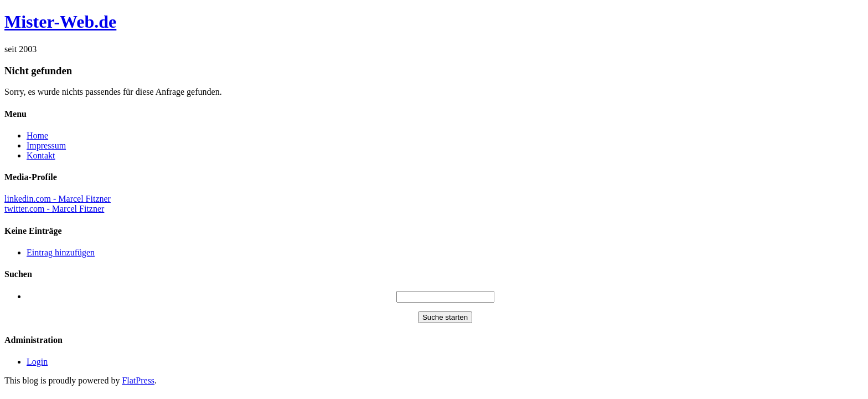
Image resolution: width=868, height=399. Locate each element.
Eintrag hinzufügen (61, 252)
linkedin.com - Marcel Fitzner (58, 199)
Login (37, 362)
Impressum (46, 145)
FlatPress (138, 380)
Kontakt (41, 155)
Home (37, 135)
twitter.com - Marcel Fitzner (54, 209)
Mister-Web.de (60, 22)
